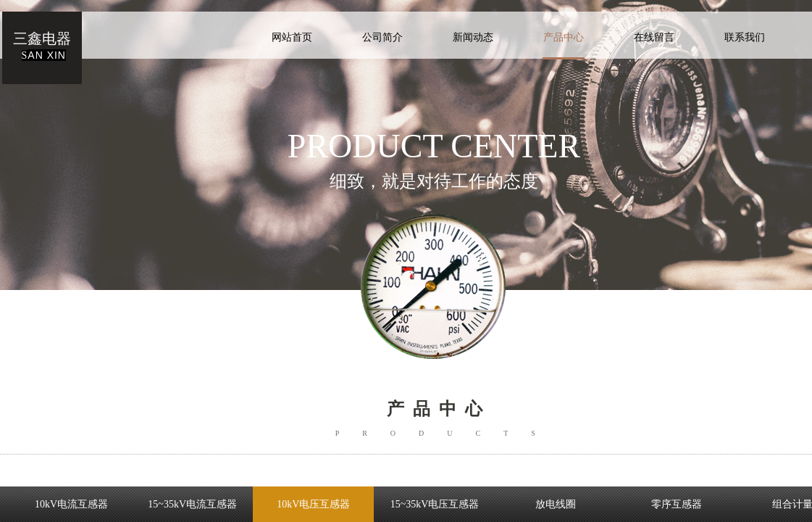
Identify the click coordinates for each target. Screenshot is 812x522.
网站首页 (292, 37)
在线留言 (654, 37)
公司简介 (382, 37)
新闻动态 (473, 37)
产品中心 (564, 37)
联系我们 (745, 37)
